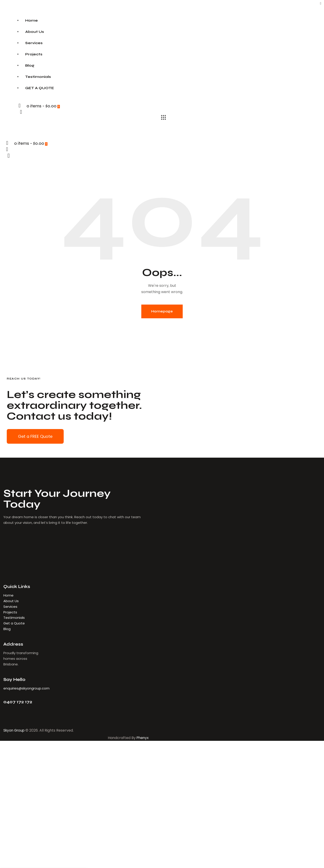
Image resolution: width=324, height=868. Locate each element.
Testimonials (14, 618)
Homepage (162, 311)
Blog (7, 629)
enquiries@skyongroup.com (26, 688)
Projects (10, 612)
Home (8, 595)
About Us (11, 601)
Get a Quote (14, 623)
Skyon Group (15, 730)
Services (10, 607)
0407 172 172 (18, 702)
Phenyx (142, 738)
